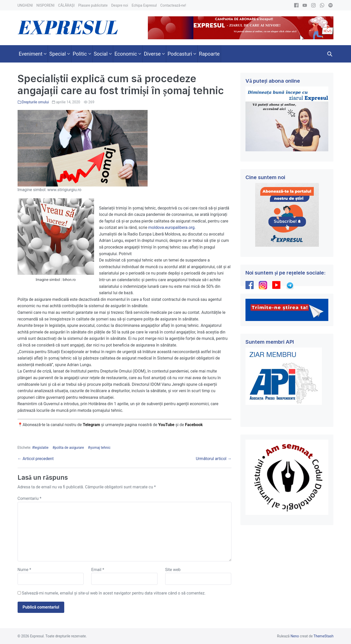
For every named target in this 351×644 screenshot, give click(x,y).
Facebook (194, 425)
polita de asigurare (69, 448)
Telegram (92, 425)
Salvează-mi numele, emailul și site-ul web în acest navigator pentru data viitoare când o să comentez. (114, 593)
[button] (330, 54)
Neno (295, 636)
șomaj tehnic (100, 448)
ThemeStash (324, 636)
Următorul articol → (214, 459)
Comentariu (30, 498)
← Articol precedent (36, 459)
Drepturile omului (35, 102)
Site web (173, 570)
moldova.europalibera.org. (172, 227)
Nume (24, 570)
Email (98, 570)
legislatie (41, 448)
